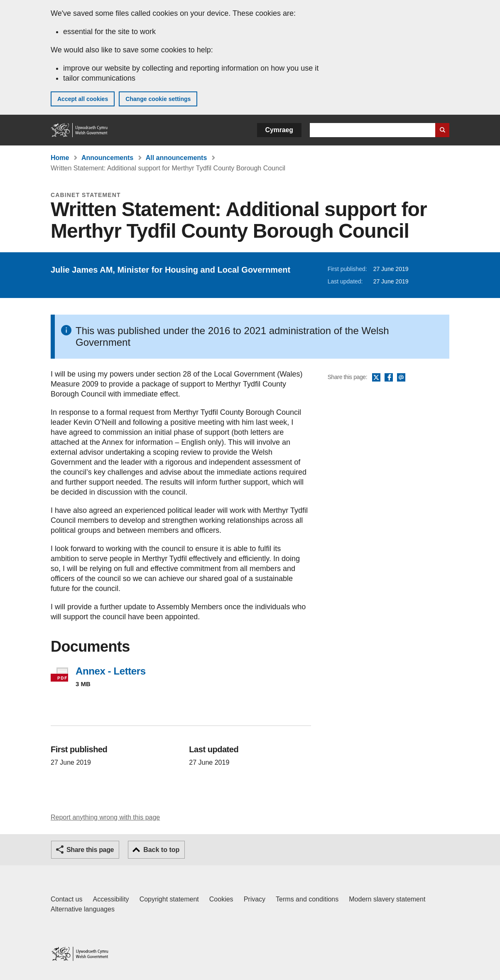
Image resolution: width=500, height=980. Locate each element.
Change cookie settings (158, 99)
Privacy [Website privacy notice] (255, 899)
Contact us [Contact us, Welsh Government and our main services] (66, 899)
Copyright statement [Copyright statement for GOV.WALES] (169, 899)
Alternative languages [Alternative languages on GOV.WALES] (83, 909)
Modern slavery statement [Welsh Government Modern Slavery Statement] (387, 899)
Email (401, 378)
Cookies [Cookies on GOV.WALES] (221, 899)
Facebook (389, 378)
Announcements (107, 158)
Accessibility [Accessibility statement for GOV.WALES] (111, 899)
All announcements (176, 158)
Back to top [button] (161, 850)
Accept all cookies (83, 99)
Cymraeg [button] (279, 130)
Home (60, 158)
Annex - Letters (111, 671)
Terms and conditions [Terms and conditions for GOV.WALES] (307, 899)
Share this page (90, 850)
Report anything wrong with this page (105, 817)
